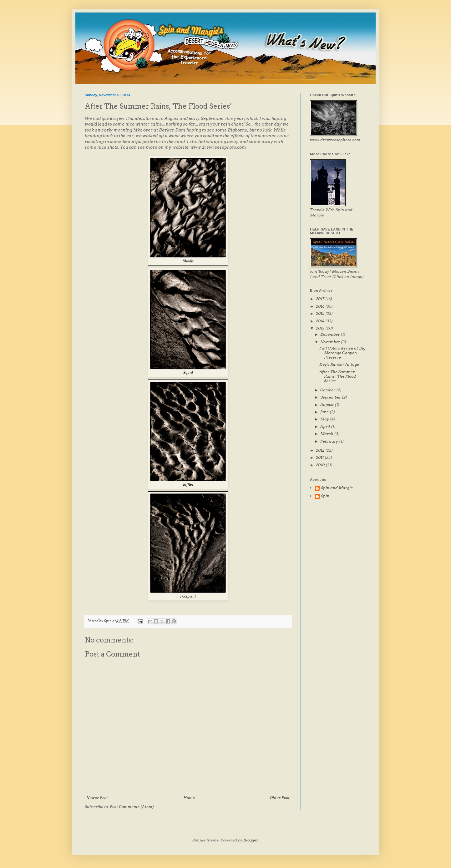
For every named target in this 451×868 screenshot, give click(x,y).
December (330, 334)
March (327, 434)
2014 (321, 321)
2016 (321, 306)
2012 (321, 450)
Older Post (280, 798)
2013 (321, 328)
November (331, 342)
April (326, 427)
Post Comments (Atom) (132, 807)
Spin (325, 496)
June (325, 412)
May (325, 419)
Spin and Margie (337, 488)
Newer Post (97, 798)
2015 (321, 313)
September (331, 397)
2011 (320, 457)
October (328, 390)
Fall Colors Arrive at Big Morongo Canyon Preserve (342, 353)
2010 (321, 465)
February (330, 441)
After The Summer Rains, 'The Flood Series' (338, 376)
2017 (321, 299)
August (327, 405)
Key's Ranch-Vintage (339, 364)
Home (189, 798)
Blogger (251, 840)
